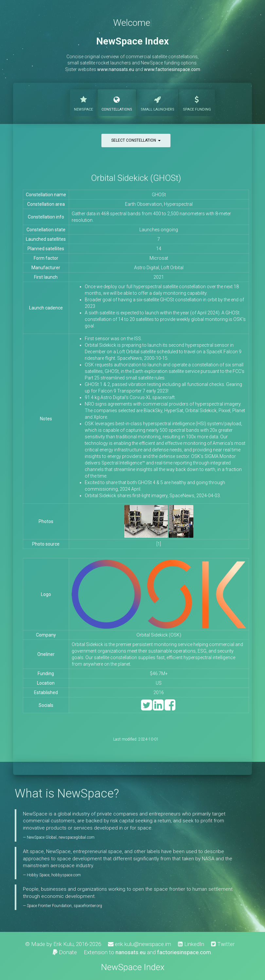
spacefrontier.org (88, 906)
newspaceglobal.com (77, 837)
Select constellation (136, 140)
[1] (159, 544)
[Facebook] (170, 708)
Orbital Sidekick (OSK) (159, 635)
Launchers (158, 102)
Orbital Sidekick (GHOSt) (136, 178)
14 (159, 249)
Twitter (223, 944)
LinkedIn (191, 944)
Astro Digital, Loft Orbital (159, 268)
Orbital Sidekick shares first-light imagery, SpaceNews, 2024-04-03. (153, 496)
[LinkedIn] (158, 708)
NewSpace (83, 102)
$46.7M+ (159, 674)
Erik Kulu (63, 944)
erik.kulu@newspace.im (140, 944)
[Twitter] (146, 708)
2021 (159, 277)
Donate (65, 952)
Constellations (117, 102)
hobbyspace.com (66, 875)
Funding (197, 102)
